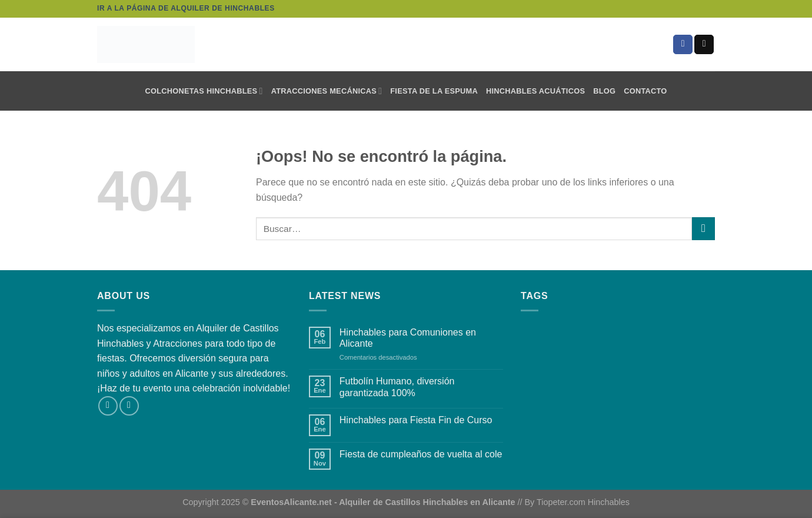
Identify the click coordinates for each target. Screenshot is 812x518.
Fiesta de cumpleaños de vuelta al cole (421, 454)
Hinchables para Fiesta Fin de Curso (416, 420)
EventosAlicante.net (291, 502)
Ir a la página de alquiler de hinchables (186, 8)
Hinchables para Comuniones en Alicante (408, 338)
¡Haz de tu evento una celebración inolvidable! (194, 388)
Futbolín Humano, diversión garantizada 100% (397, 387)
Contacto (645, 91)
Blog (604, 91)
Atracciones (178, 343)
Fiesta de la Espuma (434, 91)
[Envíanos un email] (704, 45)
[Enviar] (703, 229)
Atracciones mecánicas (327, 91)
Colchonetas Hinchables (204, 91)
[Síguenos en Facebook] (683, 45)
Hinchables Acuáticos (535, 91)
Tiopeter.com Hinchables (583, 502)
